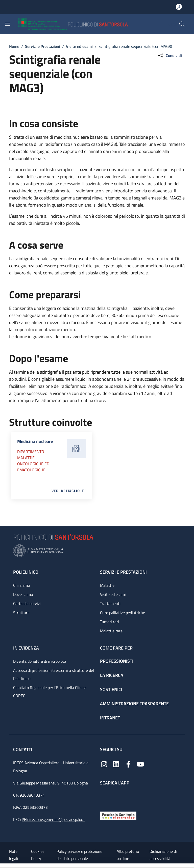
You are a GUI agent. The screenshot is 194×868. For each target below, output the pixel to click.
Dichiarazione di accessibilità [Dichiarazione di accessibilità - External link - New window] (163, 855)
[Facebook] (128, 764)
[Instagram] (104, 764)
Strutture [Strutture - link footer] (21, 613)
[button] (182, 24)
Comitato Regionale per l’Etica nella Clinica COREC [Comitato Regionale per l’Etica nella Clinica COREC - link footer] (50, 692)
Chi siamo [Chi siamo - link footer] (21, 585)
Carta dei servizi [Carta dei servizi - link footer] (27, 603)
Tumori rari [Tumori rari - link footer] (110, 622)
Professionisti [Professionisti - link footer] (117, 661)
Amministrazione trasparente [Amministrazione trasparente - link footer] (134, 704)
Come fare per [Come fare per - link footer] (116, 648)
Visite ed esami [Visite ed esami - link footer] (113, 594)
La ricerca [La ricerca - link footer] (112, 675)
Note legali (14, 855)
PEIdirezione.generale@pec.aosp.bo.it (53, 819)
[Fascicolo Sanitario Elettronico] (118, 815)
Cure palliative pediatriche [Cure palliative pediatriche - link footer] (123, 613)
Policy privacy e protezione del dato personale (79, 855)
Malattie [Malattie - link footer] (107, 585)
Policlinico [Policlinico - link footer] (26, 572)
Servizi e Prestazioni (43, 46)
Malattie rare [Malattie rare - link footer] (111, 631)
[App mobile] (104, 797)
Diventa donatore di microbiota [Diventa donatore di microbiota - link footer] (40, 661)
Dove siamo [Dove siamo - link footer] (23, 594)
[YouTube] (140, 764)
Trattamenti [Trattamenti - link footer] (110, 603)
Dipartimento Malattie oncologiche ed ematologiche (33, 461)
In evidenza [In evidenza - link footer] (26, 648)
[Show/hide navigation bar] (8, 24)
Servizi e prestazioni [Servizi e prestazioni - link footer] (123, 572)
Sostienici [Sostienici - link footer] (111, 689)
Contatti (23, 749)
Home (14, 46)
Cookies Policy (38, 855)
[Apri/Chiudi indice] (3, 866)
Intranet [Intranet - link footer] (110, 718)
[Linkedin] (116, 764)
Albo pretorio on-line (128, 855)
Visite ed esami (79, 46)
